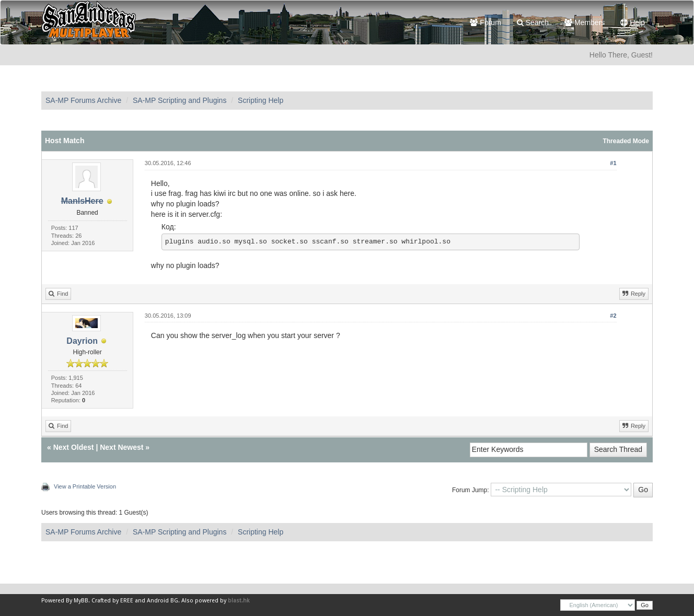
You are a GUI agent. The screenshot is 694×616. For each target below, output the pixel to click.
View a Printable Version (85, 486)
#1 (613, 163)
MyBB (81, 601)
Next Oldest (74, 447)
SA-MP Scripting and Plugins (180, 100)
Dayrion (82, 341)
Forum (485, 22)
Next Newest (122, 447)
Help (633, 22)
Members (585, 22)
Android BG (163, 601)
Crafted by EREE (112, 601)
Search (533, 22)
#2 (613, 316)
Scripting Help (261, 100)
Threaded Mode (626, 141)
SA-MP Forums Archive (83, 100)
